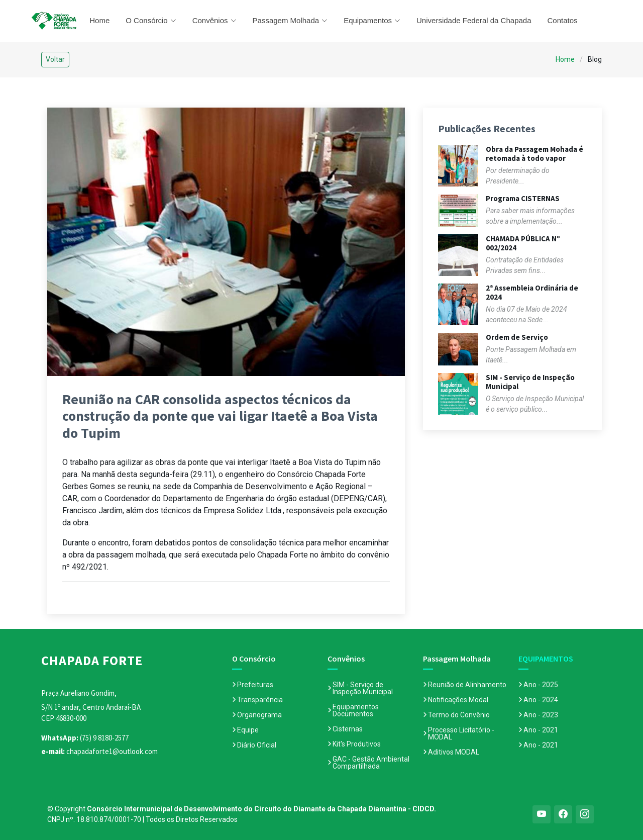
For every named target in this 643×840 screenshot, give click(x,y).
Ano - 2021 (541, 730)
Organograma (259, 715)
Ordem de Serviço (517, 337)
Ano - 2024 (541, 700)
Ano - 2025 (541, 685)
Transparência (260, 700)
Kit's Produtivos (357, 744)
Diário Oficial (257, 745)
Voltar (55, 59)
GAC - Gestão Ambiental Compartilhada (371, 763)
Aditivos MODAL (454, 752)
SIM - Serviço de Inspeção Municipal (530, 382)
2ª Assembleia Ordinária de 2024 (532, 292)
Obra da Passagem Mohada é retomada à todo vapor (534, 154)
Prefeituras (255, 685)
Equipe (248, 730)
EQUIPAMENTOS (546, 659)
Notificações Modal (458, 700)
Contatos (563, 20)
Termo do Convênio (459, 715)
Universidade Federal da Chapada (474, 20)
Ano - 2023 (541, 715)
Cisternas (348, 729)
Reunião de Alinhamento (467, 685)
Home (99, 20)
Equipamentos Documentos (356, 710)
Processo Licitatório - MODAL (461, 733)
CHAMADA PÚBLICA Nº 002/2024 (523, 243)
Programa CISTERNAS (523, 198)
